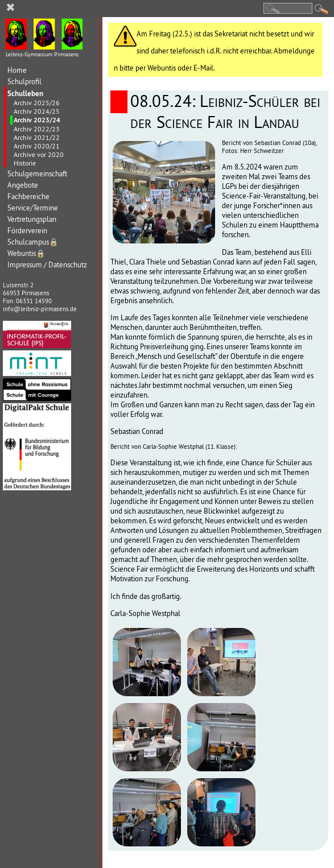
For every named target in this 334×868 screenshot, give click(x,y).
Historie (25, 163)
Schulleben (25, 93)
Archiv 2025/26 (37, 103)
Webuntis (26, 253)
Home (17, 70)
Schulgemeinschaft (37, 174)
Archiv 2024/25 (37, 111)
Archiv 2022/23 (37, 129)
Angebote (23, 185)
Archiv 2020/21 (37, 146)
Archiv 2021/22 (37, 137)
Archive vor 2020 (39, 154)
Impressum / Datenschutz (47, 265)
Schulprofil (24, 82)
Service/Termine (33, 208)
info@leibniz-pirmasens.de (40, 309)
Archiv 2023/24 (37, 120)
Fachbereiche (28, 197)
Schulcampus (33, 242)
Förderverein (27, 231)
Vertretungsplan (32, 219)
